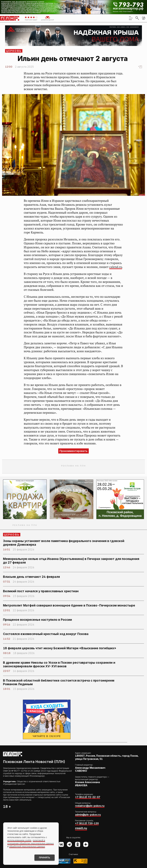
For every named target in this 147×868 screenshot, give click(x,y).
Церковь (14, 51)
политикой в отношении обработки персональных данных (31, 842)
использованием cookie (19, 840)
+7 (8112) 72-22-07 (88, 797)
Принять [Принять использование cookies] (44, 858)
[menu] (131, 18)
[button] (144, 18)
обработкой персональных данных (27, 846)
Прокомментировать (73, 451)
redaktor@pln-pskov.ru (90, 806)
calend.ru (116, 267)
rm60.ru (81, 828)
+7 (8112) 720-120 (87, 823)
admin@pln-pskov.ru (88, 815)
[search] (137, 18)
